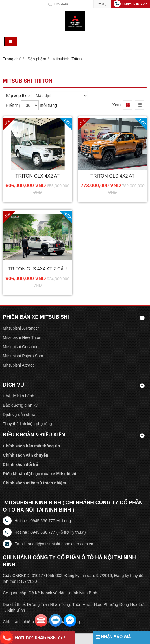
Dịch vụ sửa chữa (19, 415)
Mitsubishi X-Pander (21, 328)
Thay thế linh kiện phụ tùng (27, 424)
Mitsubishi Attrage (19, 365)
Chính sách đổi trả (21, 464)
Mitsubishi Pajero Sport (24, 356)
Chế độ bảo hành (18, 396)
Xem (116, 105)
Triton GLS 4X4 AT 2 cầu (37, 269)
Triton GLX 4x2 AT (38, 176)
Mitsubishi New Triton (22, 337)
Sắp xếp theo (18, 96)
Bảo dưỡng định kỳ (20, 405)
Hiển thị (13, 105)
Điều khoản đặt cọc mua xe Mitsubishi (40, 474)
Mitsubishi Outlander (21, 347)
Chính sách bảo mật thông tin (31, 446)
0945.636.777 (135, 4)
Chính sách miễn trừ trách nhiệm (35, 483)
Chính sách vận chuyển (26, 455)
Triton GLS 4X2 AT (112, 176)
